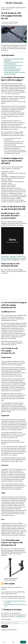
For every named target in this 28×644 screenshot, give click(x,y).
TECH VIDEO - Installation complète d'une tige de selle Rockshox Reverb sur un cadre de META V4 (14, 258)
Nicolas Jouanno (14, 3)
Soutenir (23, 642)
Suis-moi (4, 592)
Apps (13, 642)
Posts (4, 642)
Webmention (22, 616)
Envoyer (5, 626)
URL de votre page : (6, 619)
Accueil (3, 8)
